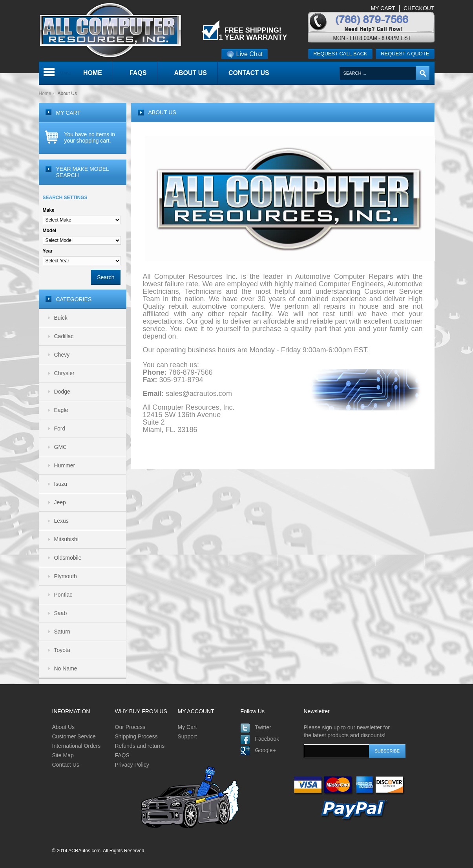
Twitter (263, 727)
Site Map (63, 755)
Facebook (267, 739)
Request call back (340, 54)
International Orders (77, 746)
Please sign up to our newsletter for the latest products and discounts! (347, 731)
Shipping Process (136, 736)
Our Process (130, 727)
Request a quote (405, 54)
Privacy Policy (132, 765)
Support (187, 736)
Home (45, 93)
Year (48, 251)
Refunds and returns (140, 746)
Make (49, 210)
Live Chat (245, 54)
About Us (64, 727)
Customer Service (74, 736)
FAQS (122, 755)
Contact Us (66, 765)
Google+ (266, 750)
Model (50, 231)
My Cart (187, 727)
